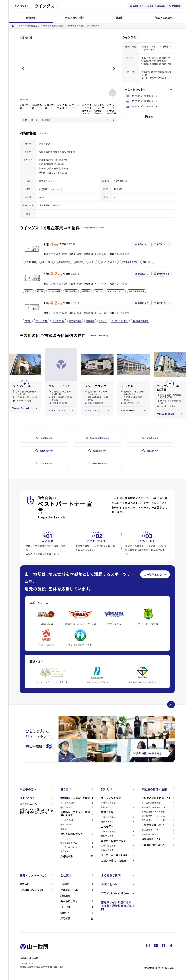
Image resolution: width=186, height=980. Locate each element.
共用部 (119, 18)
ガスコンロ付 (30, 262)
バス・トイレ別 (47, 262)
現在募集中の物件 (75, 18)
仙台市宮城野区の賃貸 (54, 26)
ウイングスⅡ (93, 26)
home (13, 26)
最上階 (40, 291)
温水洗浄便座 (64, 262)
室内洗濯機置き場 (129, 262)
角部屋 (28, 321)
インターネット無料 (108, 262)
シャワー (92, 262)
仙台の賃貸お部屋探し (29, 26)
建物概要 (31, 18)
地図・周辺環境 (164, 18)
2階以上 (28, 291)
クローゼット (148, 262)
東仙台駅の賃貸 (76, 26)
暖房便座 (79, 262)
